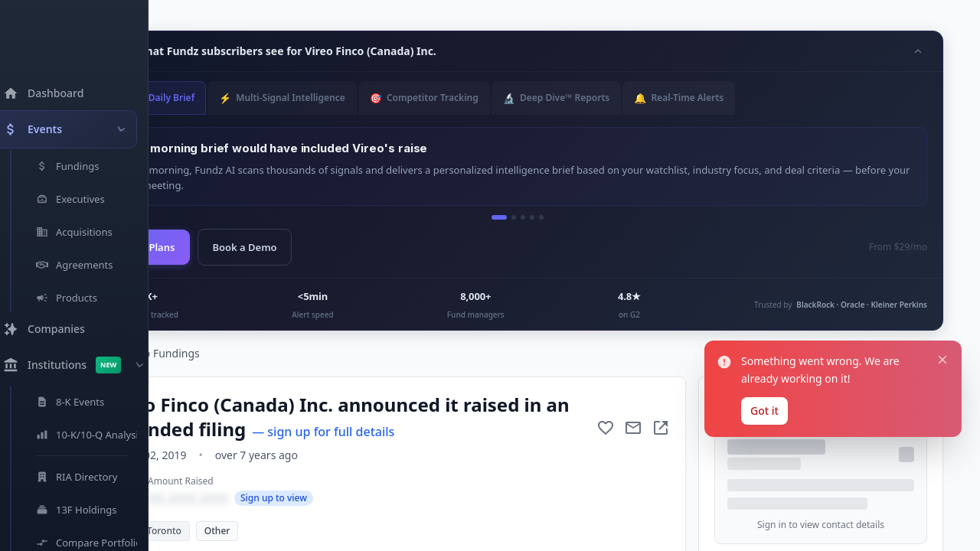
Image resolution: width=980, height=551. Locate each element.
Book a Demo (244, 247)
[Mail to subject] (633, 428)
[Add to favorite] (606, 428)
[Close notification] (942, 456)
